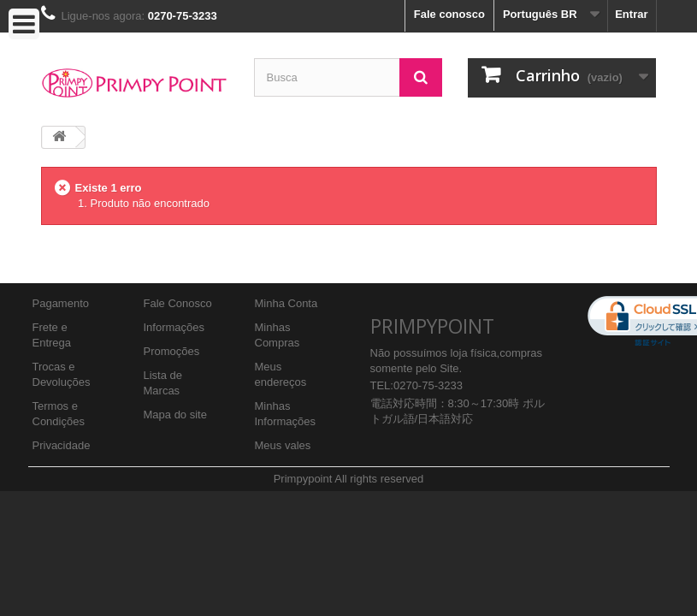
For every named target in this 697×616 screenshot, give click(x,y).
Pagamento (61, 303)
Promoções (172, 351)
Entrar (631, 14)
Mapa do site (175, 415)
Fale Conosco (178, 303)
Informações (174, 327)
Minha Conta (286, 303)
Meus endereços (281, 374)
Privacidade (62, 445)
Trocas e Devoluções (62, 374)
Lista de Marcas (163, 383)
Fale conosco (449, 14)
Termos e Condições (59, 414)
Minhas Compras (278, 335)
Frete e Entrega (52, 335)
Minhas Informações (286, 414)
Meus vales (283, 445)
